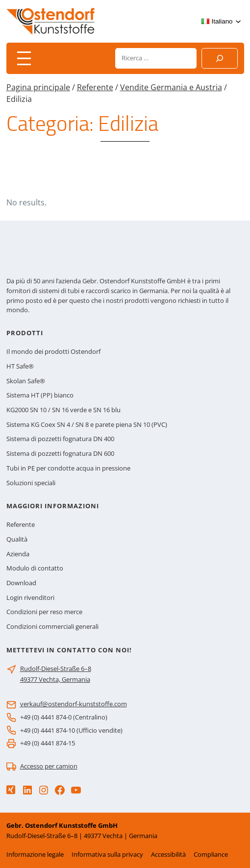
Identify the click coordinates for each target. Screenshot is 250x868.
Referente (95, 87)
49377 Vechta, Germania (55, 679)
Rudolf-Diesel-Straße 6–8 (56, 669)
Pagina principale (38, 87)
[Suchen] (220, 58)
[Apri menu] (24, 58)
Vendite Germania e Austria (171, 87)
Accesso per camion (49, 766)
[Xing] (11, 790)
